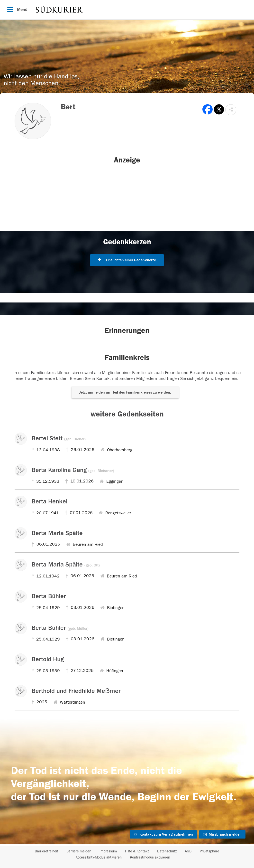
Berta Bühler (49, 596)
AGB (188, 851)
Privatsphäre (209, 851)
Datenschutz (167, 851)
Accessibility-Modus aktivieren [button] (99, 857)
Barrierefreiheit (46, 851)
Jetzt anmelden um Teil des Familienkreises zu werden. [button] (125, 392)
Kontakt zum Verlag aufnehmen (163, 834)
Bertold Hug (48, 659)
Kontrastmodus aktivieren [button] (150, 857)
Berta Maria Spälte (57, 533)
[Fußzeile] (127, 854)
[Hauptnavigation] (127, 10)
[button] (231, 110)
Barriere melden (79, 851)
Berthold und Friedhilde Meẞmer (76, 691)
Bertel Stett (59, 438)
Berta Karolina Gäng (73, 470)
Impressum (108, 851)
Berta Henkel (50, 501)
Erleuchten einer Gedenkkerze (127, 260)
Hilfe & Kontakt (137, 851)
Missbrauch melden (222, 834)
